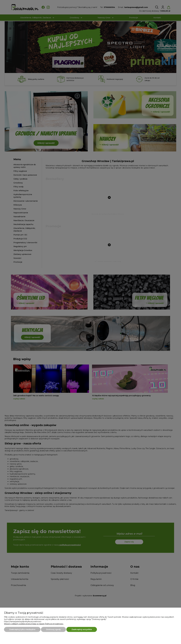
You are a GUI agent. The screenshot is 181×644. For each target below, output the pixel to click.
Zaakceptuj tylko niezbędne (22, 629)
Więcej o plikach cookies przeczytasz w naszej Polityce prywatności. (34, 624)
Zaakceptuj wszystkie (82, 629)
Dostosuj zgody (53, 629)
